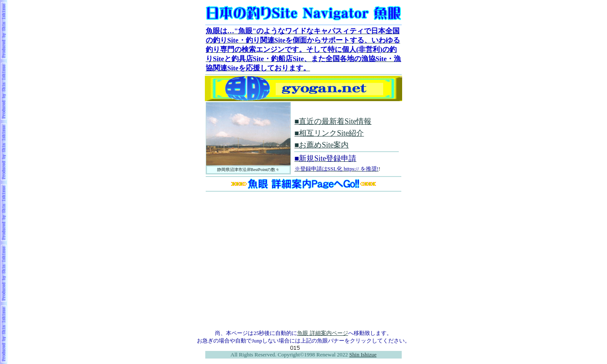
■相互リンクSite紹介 (329, 133)
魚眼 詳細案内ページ (322, 333)
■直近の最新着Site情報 (333, 121)
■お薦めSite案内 (322, 145)
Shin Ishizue (363, 355)
